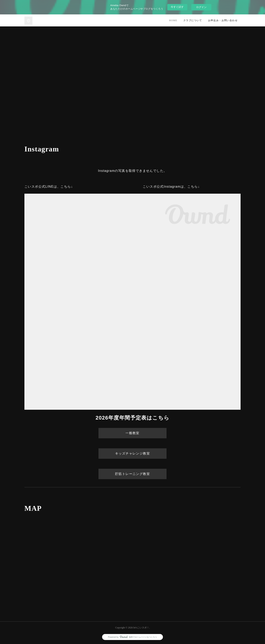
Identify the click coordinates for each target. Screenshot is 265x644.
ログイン (201, 7)
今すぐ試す (177, 7)
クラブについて (193, 20)
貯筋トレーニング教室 (132, 474)
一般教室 (132, 433)
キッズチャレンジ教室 (132, 453)
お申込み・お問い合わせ (223, 20)
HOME (173, 20)
